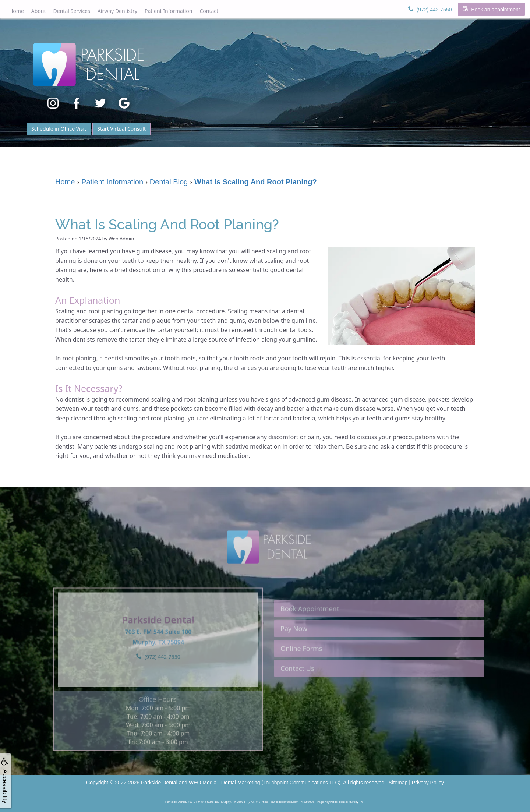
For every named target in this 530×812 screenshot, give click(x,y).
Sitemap (398, 783)
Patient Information (168, 11)
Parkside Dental (159, 783)
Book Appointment (310, 624)
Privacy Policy (428, 783)
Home (17, 11)
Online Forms (301, 664)
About (39, 11)
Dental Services (72, 11)
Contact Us (297, 684)
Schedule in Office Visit (59, 129)
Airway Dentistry (117, 11)
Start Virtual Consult (121, 129)
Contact (209, 11)
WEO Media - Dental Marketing (225, 783)
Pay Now (294, 644)
